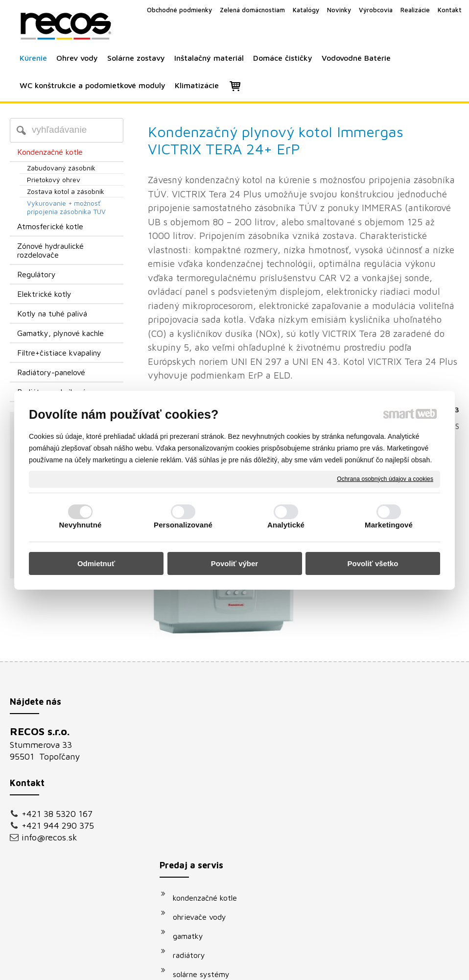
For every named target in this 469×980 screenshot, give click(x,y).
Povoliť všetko (373, 563)
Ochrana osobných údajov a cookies (385, 478)
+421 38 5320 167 (57, 814)
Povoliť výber (234, 563)
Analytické (286, 525)
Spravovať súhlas (400, 966)
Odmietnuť (96, 563)
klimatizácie (198, 868)
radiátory (194, 791)
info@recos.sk (49, 837)
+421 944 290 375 (58, 825)
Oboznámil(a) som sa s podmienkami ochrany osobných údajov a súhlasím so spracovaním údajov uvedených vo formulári (387, 859)
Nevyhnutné (81, 525)
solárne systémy (206, 811)
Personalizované (183, 525)
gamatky (193, 772)
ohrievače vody (204, 753)
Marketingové (389, 525)
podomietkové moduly (216, 849)
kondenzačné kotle (210, 734)
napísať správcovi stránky (223, 966)
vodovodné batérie (211, 830)
